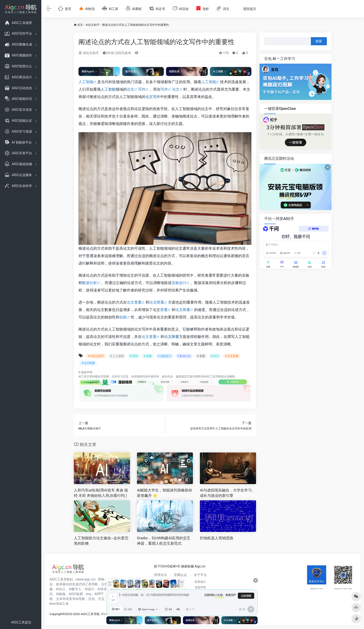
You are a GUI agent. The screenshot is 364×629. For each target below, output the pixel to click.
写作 (142, 89)
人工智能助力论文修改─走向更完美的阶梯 (101, 541)
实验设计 (179, 283)
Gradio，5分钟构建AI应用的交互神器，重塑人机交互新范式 (164, 541)
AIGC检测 (76, 594)
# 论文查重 (232, 356)
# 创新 (148, 356)
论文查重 (134, 302)
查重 (164, 310)
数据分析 (90, 283)
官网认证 (180, 575)
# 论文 (215, 356)
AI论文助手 (93, 25)
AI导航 (80, 599)
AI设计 (89, 589)
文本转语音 (64, 599)
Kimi (53, 604)
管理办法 (160, 575)
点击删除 (229, 377)
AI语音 (102, 589)
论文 (130, 89)
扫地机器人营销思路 (217, 538)
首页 (80, 25)
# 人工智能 (117, 356)
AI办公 (61, 589)
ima (89, 594)
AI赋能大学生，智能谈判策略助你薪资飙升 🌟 (165, 493)
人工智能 (86, 82)
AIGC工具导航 (212, 377)
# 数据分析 (184, 356)
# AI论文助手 (96, 356)
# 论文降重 (88, 363)
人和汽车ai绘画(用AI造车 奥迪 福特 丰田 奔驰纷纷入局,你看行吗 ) (101, 493)
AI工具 (83, 377)
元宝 (101, 599)
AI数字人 (75, 589)
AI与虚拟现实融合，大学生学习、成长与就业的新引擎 (228, 493)
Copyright (56, 614)
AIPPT (99, 594)
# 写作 (134, 356)
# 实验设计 (165, 356)
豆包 (91, 599)
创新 (123, 317)
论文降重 (157, 302)
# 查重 (201, 356)
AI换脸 (61, 594)
